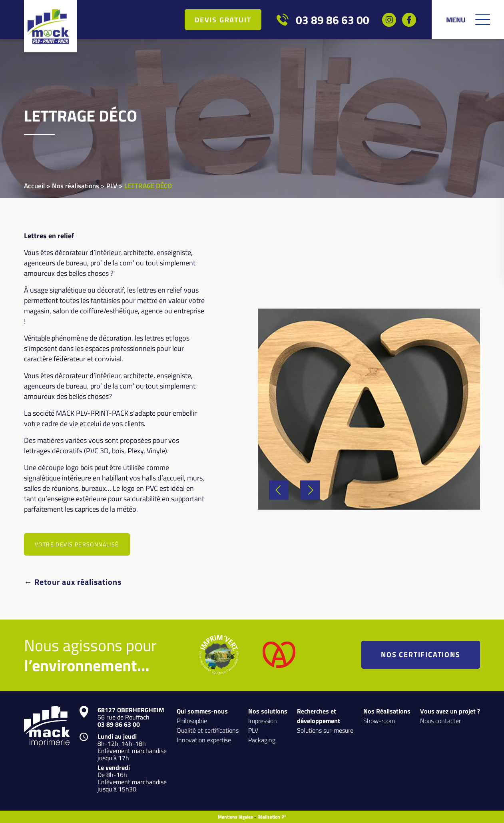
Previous (279, 490)
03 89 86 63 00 (333, 20)
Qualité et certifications (208, 730)
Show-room (379, 720)
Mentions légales (235, 817)
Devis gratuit (223, 20)
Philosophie (192, 720)
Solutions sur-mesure (325, 730)
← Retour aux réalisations (73, 582)
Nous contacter (440, 720)
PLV (253, 730)
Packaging (262, 740)
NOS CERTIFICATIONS (420, 654)
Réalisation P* (272, 817)
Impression (263, 720)
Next (310, 490)
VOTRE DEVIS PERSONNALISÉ (77, 544)
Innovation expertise (204, 740)
